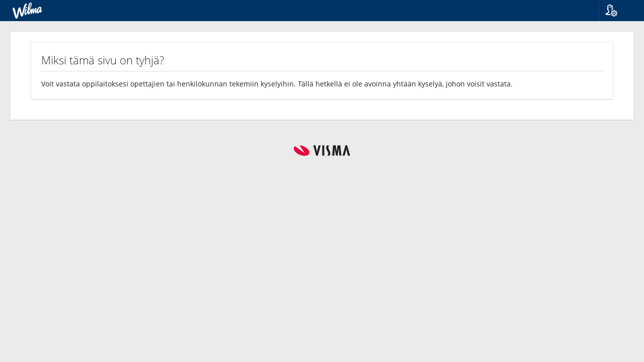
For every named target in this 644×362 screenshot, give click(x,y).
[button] (618, 11)
